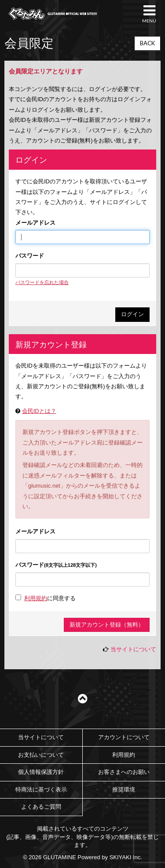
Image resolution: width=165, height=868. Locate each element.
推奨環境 (124, 790)
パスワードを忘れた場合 (42, 282)
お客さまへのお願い (124, 772)
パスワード (30, 256)
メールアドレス (35, 223)
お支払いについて (41, 755)
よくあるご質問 (41, 807)
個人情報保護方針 (41, 772)
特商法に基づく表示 (41, 790)
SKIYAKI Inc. (126, 857)
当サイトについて (133, 649)
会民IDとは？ (39, 411)
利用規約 (36, 598)
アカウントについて (124, 737)
